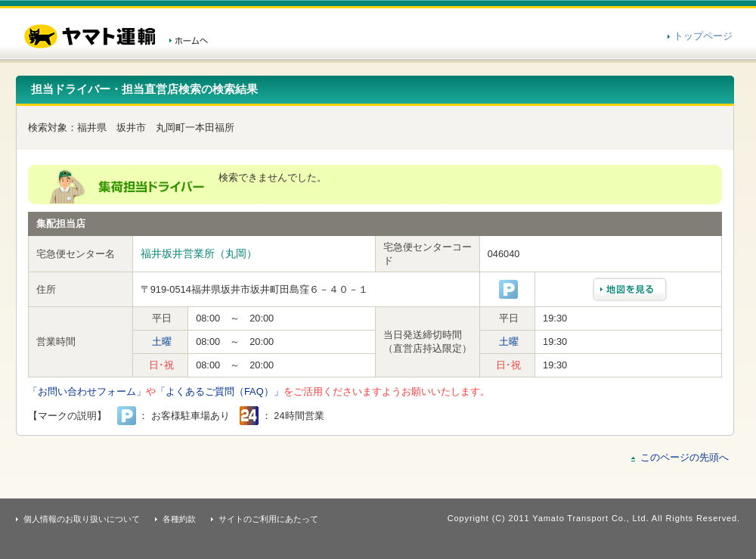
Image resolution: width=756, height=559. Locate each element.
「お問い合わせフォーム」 (87, 391)
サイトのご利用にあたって (268, 519)
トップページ (703, 36)
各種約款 (179, 519)
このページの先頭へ (685, 457)
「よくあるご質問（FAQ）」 (220, 391)
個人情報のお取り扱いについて (82, 519)
